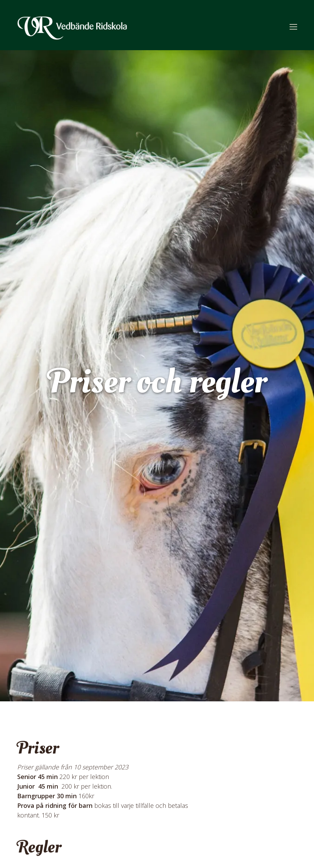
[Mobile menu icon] (293, 27)
